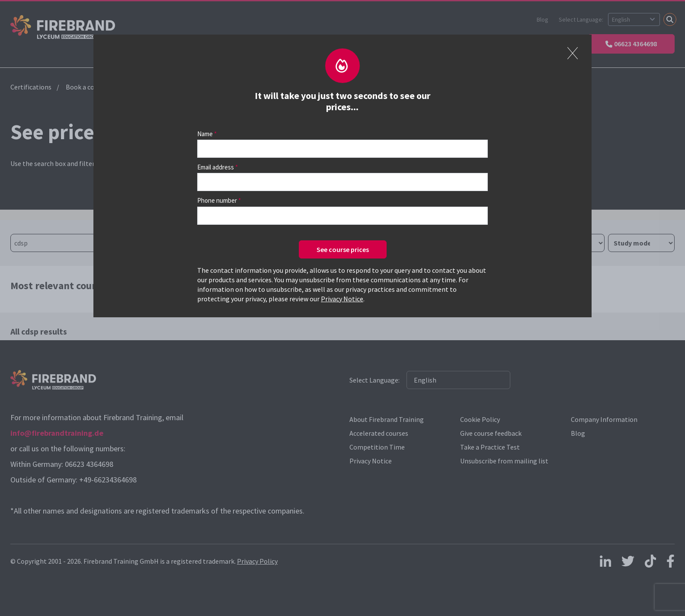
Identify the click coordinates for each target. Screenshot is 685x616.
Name (205, 134)
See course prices (343, 249)
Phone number (217, 200)
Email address (216, 167)
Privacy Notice (342, 299)
